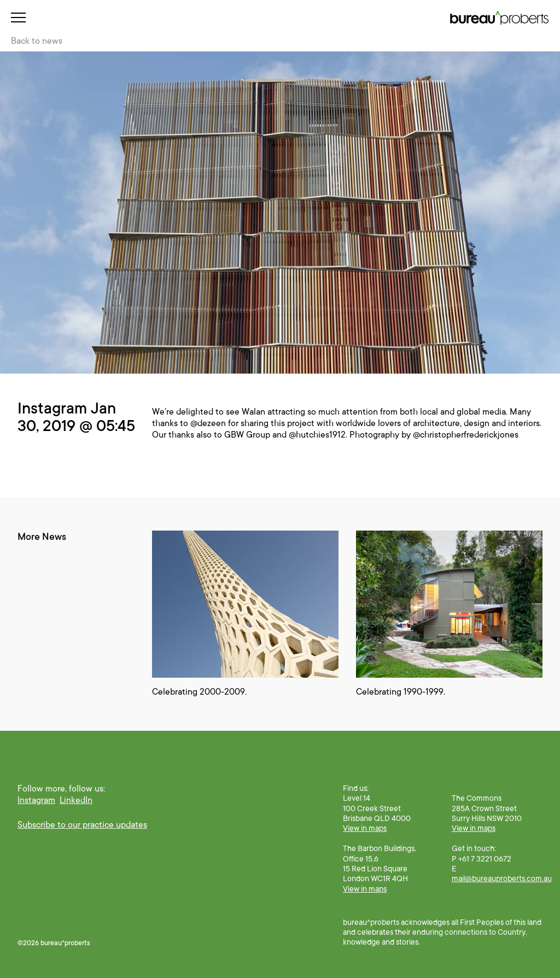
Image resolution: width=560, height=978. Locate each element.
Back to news (37, 41)
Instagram (36, 800)
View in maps (365, 828)
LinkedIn (76, 800)
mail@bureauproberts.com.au (502, 878)
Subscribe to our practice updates (82, 825)
